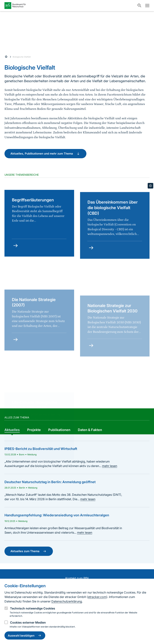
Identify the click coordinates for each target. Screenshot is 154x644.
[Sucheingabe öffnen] (139, 6)
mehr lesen (110, 466)
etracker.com (97, 597)
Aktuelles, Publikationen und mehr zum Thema (45, 154)
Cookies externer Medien (28, 622)
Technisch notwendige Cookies (33, 608)
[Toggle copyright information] (150, 186)
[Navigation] (146, 6)
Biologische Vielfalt (22, 57)
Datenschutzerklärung (67, 601)
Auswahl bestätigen (25, 635)
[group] (12, 430)
